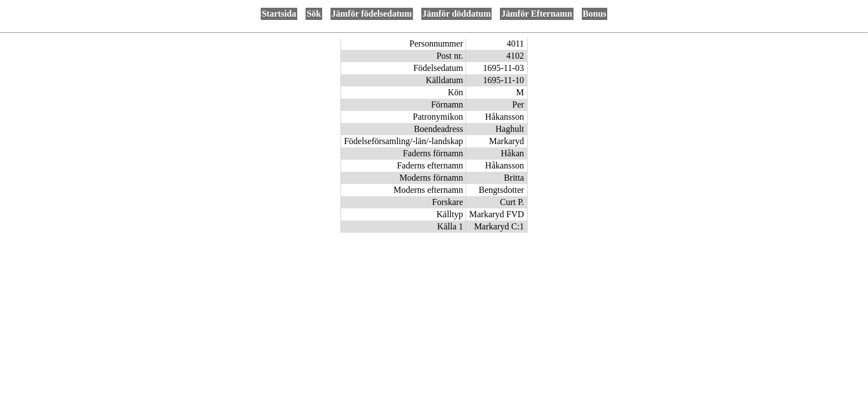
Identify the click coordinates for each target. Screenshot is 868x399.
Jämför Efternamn (536, 14)
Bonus (595, 14)
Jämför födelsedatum (372, 14)
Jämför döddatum (457, 14)
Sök (314, 14)
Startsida (279, 14)
